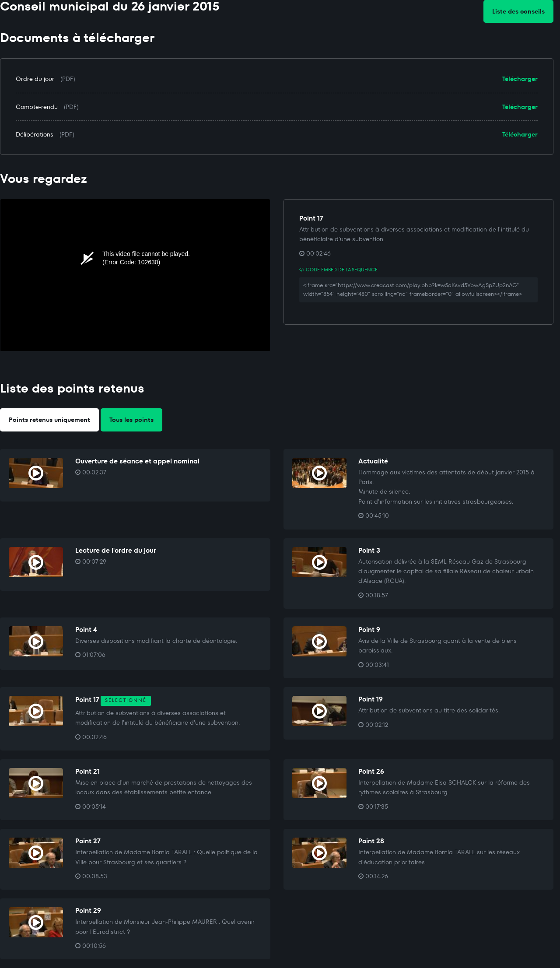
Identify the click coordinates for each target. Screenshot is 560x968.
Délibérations (35, 134)
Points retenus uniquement (49, 420)
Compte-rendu (37, 107)
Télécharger (520, 79)
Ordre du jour (35, 79)
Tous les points (131, 420)
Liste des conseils (518, 11)
